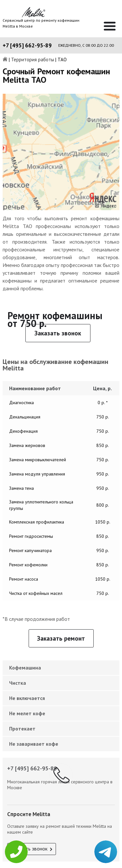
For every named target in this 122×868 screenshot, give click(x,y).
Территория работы (33, 60)
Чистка (18, 683)
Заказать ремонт (61, 638)
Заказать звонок (58, 333)
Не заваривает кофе (34, 744)
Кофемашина (25, 668)
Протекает (22, 729)
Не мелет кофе (27, 713)
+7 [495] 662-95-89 (27, 45)
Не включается (27, 698)
